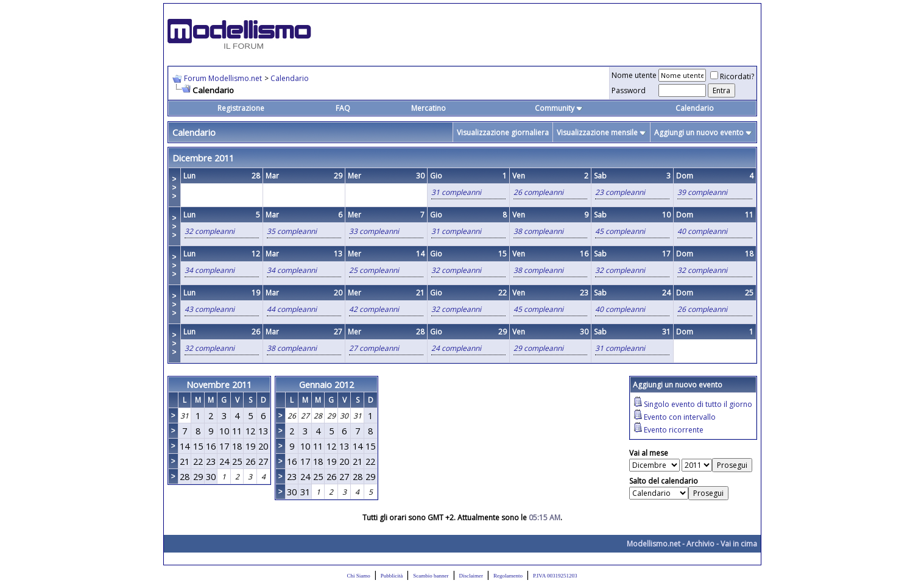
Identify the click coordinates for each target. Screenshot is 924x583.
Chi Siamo (359, 576)
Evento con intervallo (680, 417)
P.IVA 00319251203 (555, 576)
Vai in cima (739, 544)
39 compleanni (702, 192)
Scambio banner (431, 576)
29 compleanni (538, 348)
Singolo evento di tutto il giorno (698, 404)
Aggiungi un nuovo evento (699, 132)
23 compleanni (620, 192)
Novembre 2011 (219, 384)
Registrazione (241, 108)
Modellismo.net (654, 544)
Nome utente (634, 75)
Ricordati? (732, 76)
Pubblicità (392, 576)
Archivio (700, 544)
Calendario (290, 78)
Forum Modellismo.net (223, 78)
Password (629, 90)
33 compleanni (374, 231)
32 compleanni (210, 231)
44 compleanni (292, 309)
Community (559, 108)
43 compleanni (210, 309)
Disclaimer (471, 576)
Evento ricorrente (674, 430)
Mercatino (428, 108)
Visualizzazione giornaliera (503, 132)
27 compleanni (374, 348)
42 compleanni (374, 309)
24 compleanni (456, 348)
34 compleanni (210, 270)
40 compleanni (702, 231)
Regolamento (508, 576)
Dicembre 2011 (203, 158)
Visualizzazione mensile (597, 132)
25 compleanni (374, 270)
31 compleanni (456, 192)
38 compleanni (538, 231)
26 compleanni (538, 192)
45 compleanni (620, 231)
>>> (175, 188)
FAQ (343, 108)
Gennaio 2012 (326, 384)
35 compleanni (292, 231)
